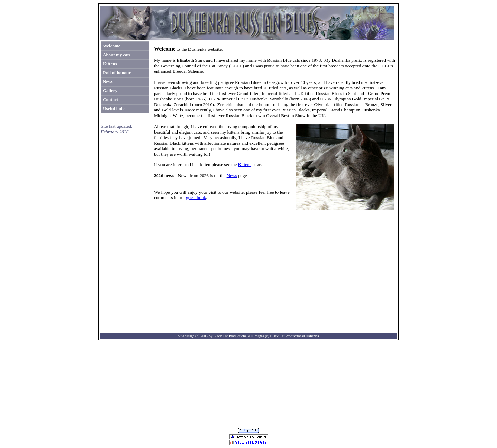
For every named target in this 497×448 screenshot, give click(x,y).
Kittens (245, 164)
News (232, 176)
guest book (196, 198)
